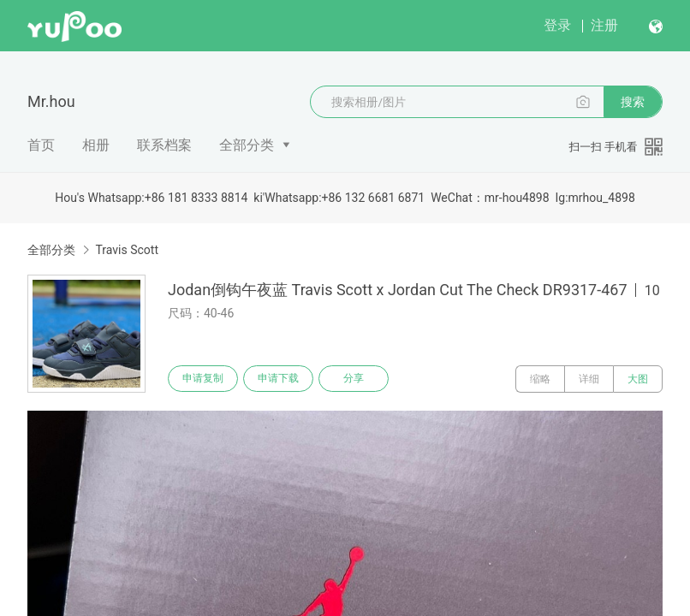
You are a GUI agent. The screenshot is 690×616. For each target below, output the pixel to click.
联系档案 (164, 145)
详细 (589, 379)
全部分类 (247, 145)
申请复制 (204, 379)
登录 (557, 25)
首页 (41, 145)
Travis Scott (127, 250)
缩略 (540, 379)
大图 (638, 379)
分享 (358, 379)
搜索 (633, 102)
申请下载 (281, 379)
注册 (604, 25)
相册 (96, 145)
